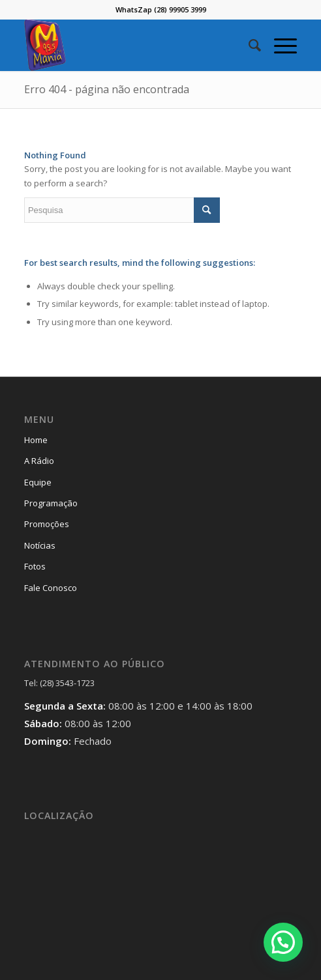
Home (36, 440)
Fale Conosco (51, 588)
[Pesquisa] (248, 45)
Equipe (38, 482)
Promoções (47, 524)
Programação (51, 503)
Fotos (35, 566)
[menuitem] (248, 45)
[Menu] (279, 45)
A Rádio (39, 461)
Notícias (40, 545)
